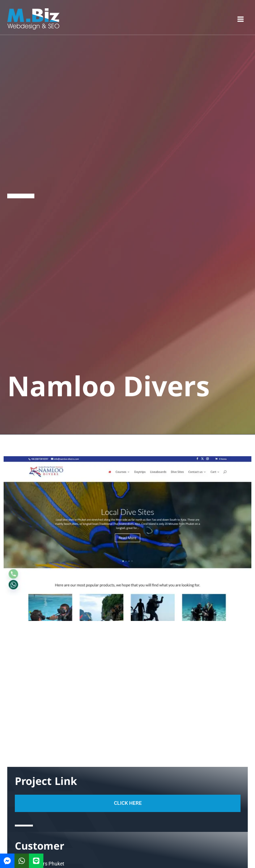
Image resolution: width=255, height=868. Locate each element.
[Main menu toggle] (241, 19)
